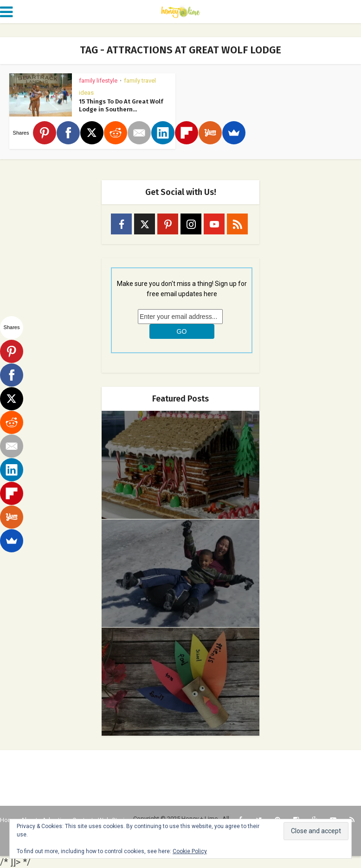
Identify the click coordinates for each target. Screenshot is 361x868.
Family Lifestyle (98, 81)
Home (8, 820)
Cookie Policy (190, 851)
